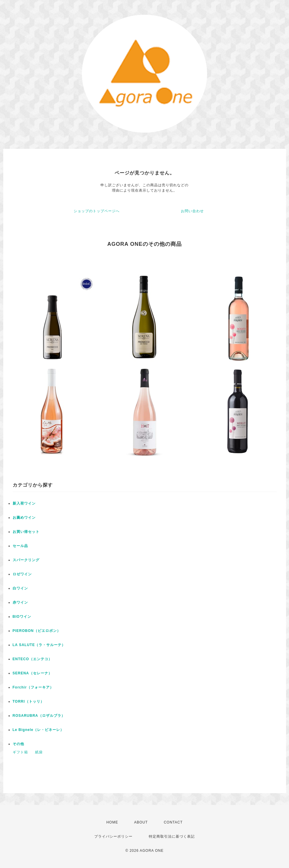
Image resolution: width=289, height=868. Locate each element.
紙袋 (39, 752)
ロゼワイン (22, 574)
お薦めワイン (24, 518)
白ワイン (20, 588)
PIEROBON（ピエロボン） (37, 631)
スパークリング (26, 560)
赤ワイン (20, 602)
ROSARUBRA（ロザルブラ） (39, 716)
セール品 (20, 546)
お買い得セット (26, 532)
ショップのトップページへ (97, 211)
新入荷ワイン (24, 503)
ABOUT (141, 822)
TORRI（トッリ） (28, 701)
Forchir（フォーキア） (33, 687)
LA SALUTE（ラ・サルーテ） (39, 645)
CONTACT (173, 822)
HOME (112, 822)
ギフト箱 (20, 752)
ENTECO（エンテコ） (32, 659)
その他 (18, 744)
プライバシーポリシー (113, 836)
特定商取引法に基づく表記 (172, 836)
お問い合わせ (192, 211)
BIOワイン (22, 617)
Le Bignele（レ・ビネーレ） (38, 730)
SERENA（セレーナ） (32, 673)
